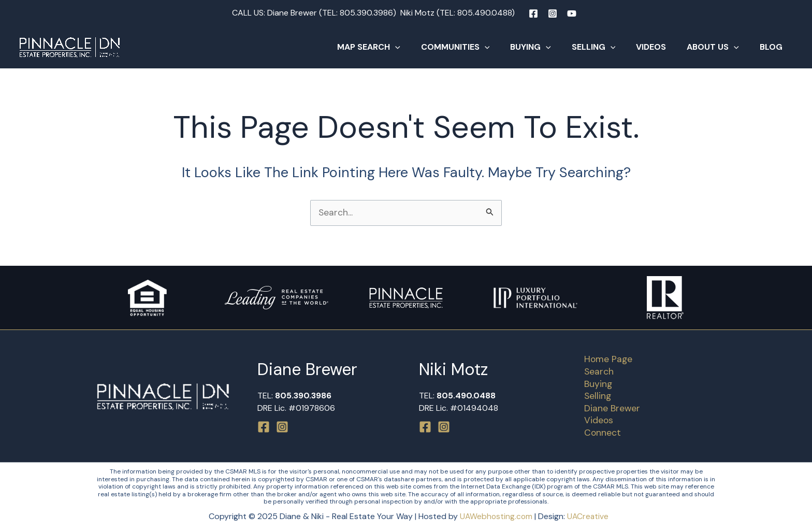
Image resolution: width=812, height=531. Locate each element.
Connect (600, 433)
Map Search (396, 47)
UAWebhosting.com (496, 517)
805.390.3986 (366, 13)
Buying (549, 47)
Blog (773, 47)
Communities (478, 47)
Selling (608, 47)
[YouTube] (572, 13)
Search (596, 370)
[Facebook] (533, 13)
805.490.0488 (484, 13)
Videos (661, 47)
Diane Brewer (609, 408)
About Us (719, 47)
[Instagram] (553, 13)
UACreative (589, 517)
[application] (422, 47)
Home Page (606, 357)
